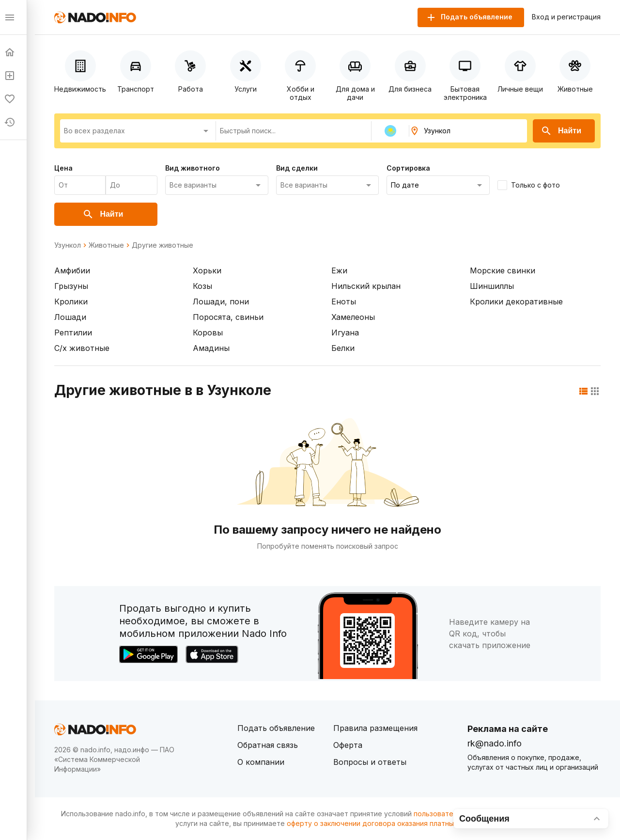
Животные (106, 245)
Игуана (345, 333)
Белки (343, 348)
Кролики (71, 301)
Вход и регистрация (566, 17)
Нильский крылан (366, 286)
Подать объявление (276, 728)
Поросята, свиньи (228, 317)
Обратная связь (268, 745)
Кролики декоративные (516, 301)
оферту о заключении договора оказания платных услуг (382, 823)
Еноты (344, 301)
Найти (561, 131)
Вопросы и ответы (370, 762)
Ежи (339, 270)
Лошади (70, 317)
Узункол (68, 245)
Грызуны (71, 286)
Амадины (211, 348)
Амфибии (72, 270)
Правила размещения (375, 728)
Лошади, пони (221, 301)
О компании (261, 762)
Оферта (348, 745)
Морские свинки (503, 270)
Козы (202, 286)
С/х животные (82, 348)
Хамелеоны (353, 317)
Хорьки (207, 270)
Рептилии (73, 333)
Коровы (208, 333)
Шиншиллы (492, 286)
